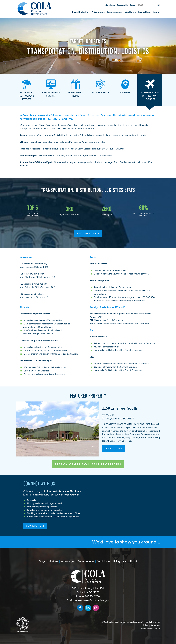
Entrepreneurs (115, 12)
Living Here (144, 12)
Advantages (98, 12)
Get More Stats (88, 234)
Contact (133, 5)
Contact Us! (35, 526)
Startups (125, 87)
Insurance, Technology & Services (26, 90)
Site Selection (110, 5)
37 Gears (156, 629)
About (156, 12)
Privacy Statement (152, 625)
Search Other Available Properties (88, 464)
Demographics (123, 5)
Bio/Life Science (100, 87)
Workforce (130, 12)
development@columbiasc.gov (92, 600)
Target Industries (81, 12)
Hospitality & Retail (76, 88)
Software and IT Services (51, 88)
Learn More (113, 449)
